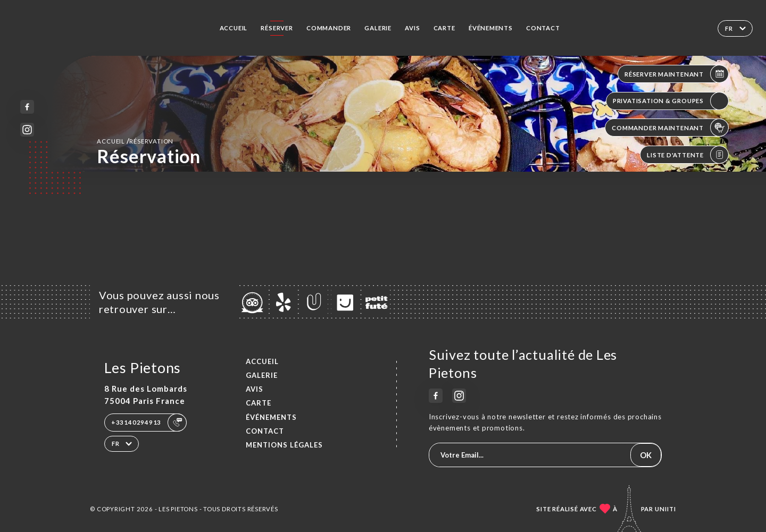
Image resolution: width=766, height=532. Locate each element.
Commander (329, 28)
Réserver (277, 28)
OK (646, 455)
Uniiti (665, 509)
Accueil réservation (135, 141)
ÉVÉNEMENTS (491, 28)
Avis (412, 28)
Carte (444, 28)
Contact (543, 28)
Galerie (378, 28)
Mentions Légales (284, 445)
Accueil (234, 28)
